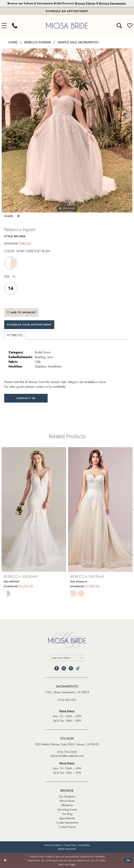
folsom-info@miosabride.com (67, 756)
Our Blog (67, 814)
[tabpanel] (67, 131)
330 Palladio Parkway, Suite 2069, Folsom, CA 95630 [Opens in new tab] (67, 745)
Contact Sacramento (67, 823)
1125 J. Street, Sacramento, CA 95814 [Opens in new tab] (67, 692)
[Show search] (119, 26)
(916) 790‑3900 (67, 752)
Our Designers (67, 797)
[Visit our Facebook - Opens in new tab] (57, 669)
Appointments (67, 818)
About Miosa (67, 801)
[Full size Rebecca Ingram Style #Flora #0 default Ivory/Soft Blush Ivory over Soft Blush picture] (67, 131)
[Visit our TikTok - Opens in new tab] (78, 669)
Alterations (67, 805)
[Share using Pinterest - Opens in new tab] (18, 216)
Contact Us (26, 398)
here (73, 864)
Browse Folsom (85, 3)
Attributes (15, 335)
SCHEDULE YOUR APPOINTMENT (30, 325)
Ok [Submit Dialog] (128, 860)
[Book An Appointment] (67, 11)
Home (13, 43)
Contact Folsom (67, 827)
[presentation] (34, 510)
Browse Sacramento (112, 3)
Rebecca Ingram (38, 43)
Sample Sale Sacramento (78, 43)
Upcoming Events (67, 810)
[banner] (67, 26)
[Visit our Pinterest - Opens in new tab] (71, 669)
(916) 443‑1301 (67, 700)
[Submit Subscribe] (81, 658)
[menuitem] (15, 26)
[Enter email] (67, 658)
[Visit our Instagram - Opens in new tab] (64, 669)
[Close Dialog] (5, 860)
